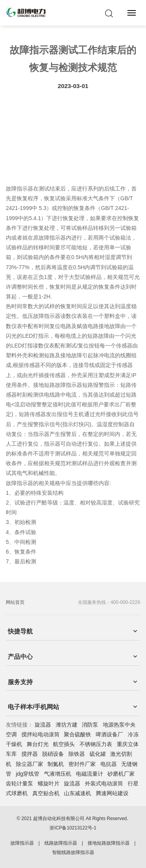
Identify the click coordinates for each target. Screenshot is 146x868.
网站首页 (15, 602)
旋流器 (43, 725)
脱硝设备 (53, 754)
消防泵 (90, 725)
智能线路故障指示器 (73, 852)
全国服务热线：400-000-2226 (109, 602)
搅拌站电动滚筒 (40, 734)
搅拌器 (30, 754)
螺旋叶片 (49, 783)
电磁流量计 (90, 774)
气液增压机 (58, 774)
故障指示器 (22, 843)
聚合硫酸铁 (77, 734)
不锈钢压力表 (96, 744)
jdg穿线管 (28, 774)
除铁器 (77, 754)
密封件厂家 (82, 764)
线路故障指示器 (61, 843)
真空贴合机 (46, 793)
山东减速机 (77, 793)
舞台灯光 (38, 744)
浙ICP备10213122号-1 (73, 828)
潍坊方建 (67, 725)
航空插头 (64, 744)
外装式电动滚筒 (104, 783)
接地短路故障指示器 (109, 843)
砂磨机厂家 (121, 774)
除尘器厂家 (30, 764)
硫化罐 (98, 754)
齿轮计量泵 (19, 783)
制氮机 (56, 764)
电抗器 (109, 764)
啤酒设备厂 (109, 734)
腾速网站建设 (112, 793)
